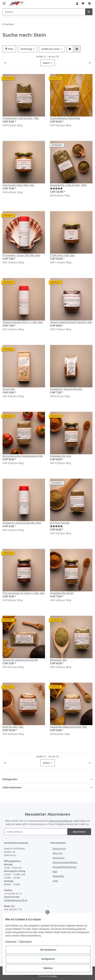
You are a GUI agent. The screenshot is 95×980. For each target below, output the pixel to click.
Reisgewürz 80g (58, 660)
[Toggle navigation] (4, 2)
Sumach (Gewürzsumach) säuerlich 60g (71, 322)
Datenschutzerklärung (61, 821)
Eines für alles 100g (13, 727)
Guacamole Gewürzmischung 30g (20, 660)
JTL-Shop (53, 976)
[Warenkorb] (89, 3)
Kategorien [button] (10, 779)
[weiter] (90, 63)
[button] (77, 3)
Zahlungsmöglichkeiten (65, 862)
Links (55, 881)
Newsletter (58, 876)
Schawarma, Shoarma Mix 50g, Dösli (22, 523)
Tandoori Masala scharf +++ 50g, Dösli (23, 322)
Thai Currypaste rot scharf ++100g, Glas (24, 593)
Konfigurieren (48, 959)
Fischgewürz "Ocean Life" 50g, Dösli (21, 255)
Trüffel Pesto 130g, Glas (62, 255)
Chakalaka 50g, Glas (61, 456)
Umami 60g (9, 389)
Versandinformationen (65, 867)
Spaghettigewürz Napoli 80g (65, 118)
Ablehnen (48, 968)
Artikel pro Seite (50, 49)
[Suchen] (44, 12)
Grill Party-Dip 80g (60, 523)
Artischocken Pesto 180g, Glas (18, 185)
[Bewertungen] (56, 188)
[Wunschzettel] (83, 3)
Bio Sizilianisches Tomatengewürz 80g (23, 456)
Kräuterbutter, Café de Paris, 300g (68, 185)
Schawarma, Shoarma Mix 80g (66, 389)
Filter (9, 49)
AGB (55, 872)
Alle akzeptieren (48, 950)
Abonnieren (79, 832)
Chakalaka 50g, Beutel (62, 593)
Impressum (59, 858)
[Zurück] (5, 63)
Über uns (57, 853)
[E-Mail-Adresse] (36, 832)
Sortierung (26, 49)
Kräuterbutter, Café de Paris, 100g (21, 118)
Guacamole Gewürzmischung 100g (68, 727)
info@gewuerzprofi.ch (16, 900)
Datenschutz (59, 849)
